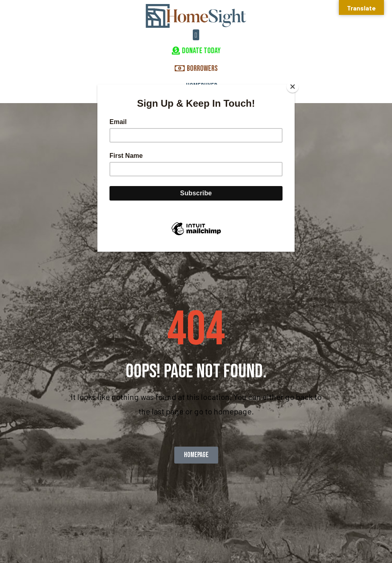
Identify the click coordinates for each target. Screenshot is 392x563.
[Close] (293, 87)
